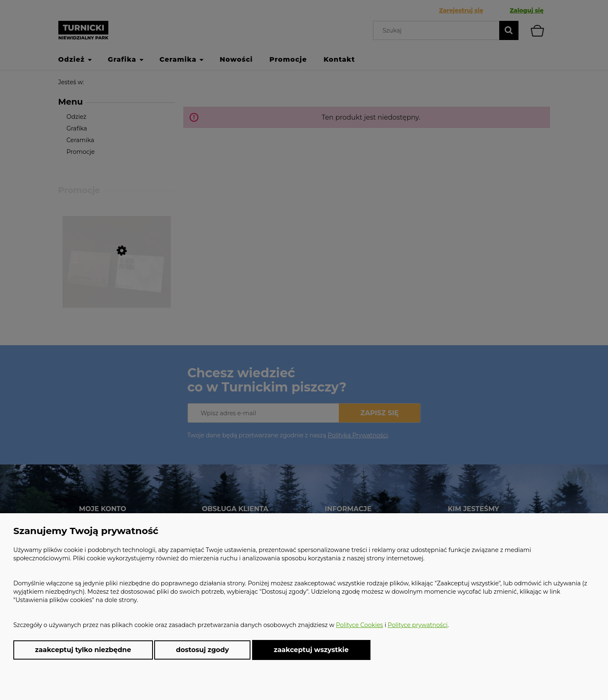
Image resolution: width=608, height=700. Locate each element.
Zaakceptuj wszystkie (311, 650)
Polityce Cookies (359, 625)
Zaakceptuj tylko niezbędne (83, 650)
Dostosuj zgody (202, 650)
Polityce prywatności (418, 625)
